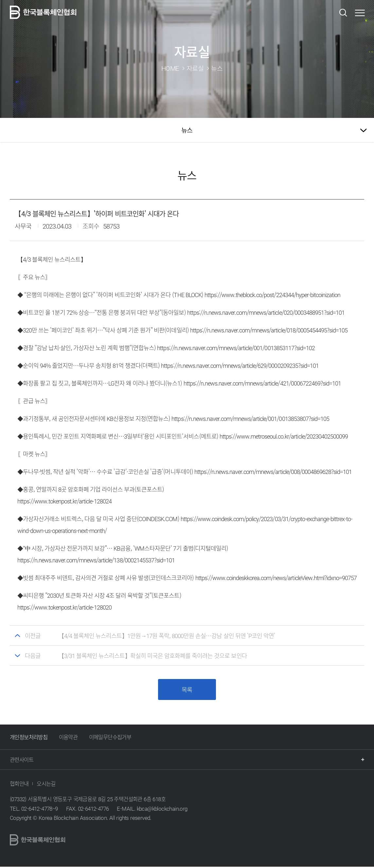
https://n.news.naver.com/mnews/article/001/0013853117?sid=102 (236, 348)
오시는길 (46, 785)
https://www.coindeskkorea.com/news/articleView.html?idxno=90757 (276, 578)
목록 (187, 690)
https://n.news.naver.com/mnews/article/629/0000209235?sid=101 (240, 365)
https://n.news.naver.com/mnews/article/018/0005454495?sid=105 (269, 330)
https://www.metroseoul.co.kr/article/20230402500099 (284, 436)
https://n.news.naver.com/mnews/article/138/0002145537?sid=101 (96, 560)
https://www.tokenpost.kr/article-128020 (65, 607)
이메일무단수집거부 (110, 738)
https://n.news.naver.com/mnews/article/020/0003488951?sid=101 (266, 312)
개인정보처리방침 (29, 738)
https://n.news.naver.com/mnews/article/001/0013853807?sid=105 (250, 418)
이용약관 (68, 738)
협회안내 (19, 785)
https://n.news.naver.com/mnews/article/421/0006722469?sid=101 (262, 383)
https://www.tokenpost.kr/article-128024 (65, 501)
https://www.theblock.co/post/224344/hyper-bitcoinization (272, 295)
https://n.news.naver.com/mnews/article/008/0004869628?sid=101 (273, 472)
